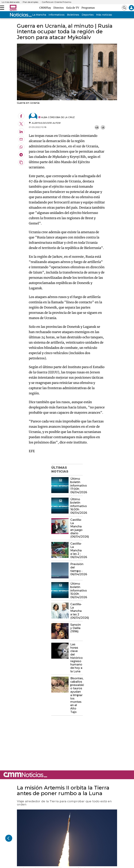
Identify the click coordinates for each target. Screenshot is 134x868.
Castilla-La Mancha (34, 15)
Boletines (73, 15)
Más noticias (104, 15)
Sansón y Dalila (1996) (76, 628)
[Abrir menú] (2, 8)
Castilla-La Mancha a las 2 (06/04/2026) (76, 611)
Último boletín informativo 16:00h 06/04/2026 (76, 506)
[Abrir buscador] (124, 8)
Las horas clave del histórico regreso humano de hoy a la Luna (76, 658)
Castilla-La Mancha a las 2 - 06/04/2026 (76, 550)
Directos (59, 8)
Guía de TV (73, 8)
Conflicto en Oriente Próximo (56, 2)
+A (97, 127)
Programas (88, 8)
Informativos (57, 15)
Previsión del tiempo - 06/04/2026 (76, 569)
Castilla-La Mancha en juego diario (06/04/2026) (76, 528)
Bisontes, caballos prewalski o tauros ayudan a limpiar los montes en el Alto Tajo (76, 695)
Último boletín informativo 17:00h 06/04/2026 (76, 486)
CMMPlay (46, 8)
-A (103, 127)
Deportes (88, 15)
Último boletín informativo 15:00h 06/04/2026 (76, 590)
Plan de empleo (30, 2)
